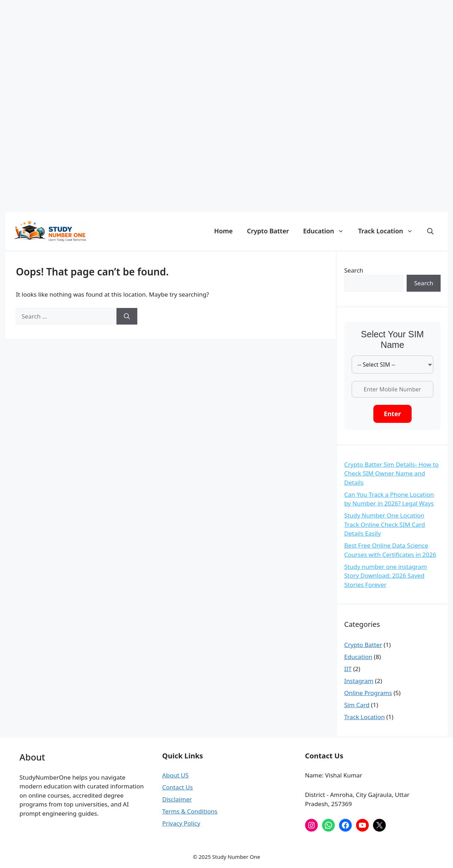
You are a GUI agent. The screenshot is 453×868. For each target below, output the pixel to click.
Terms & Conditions (190, 811)
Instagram (359, 681)
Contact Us (177, 787)
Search (354, 270)
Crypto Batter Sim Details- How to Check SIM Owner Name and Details (392, 473)
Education (327, 231)
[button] (430, 231)
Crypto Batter (268, 231)
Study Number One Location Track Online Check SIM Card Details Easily (385, 524)
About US (175, 775)
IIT (348, 669)
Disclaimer (177, 799)
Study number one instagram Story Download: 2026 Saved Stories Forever (386, 576)
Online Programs (368, 693)
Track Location (389, 231)
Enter (392, 414)
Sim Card (357, 705)
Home (223, 231)
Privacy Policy (181, 823)
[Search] (127, 316)
